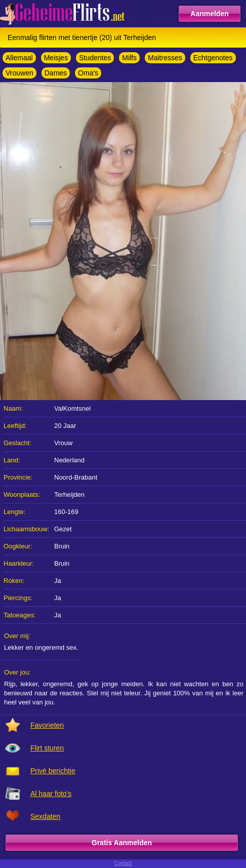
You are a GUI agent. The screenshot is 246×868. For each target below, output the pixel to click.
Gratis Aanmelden (122, 843)
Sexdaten (45, 816)
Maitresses (165, 58)
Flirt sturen (47, 748)
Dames (56, 73)
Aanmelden (209, 14)
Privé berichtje (53, 771)
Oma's (88, 73)
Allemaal (19, 58)
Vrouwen (19, 73)
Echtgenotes (213, 58)
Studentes (95, 58)
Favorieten (47, 725)
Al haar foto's (51, 794)
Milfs (129, 58)
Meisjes (56, 58)
